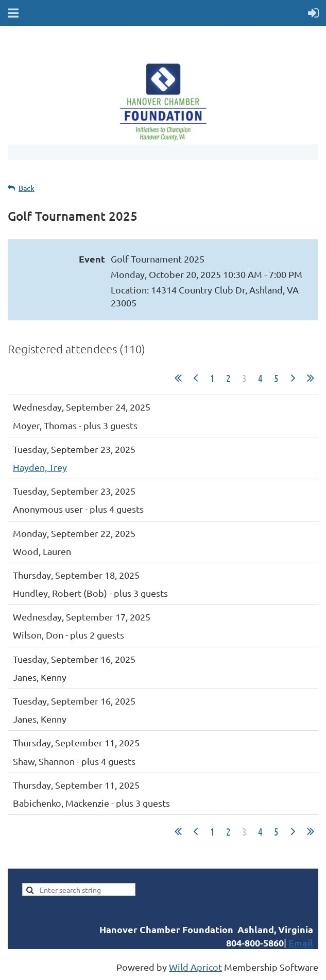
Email (301, 943)
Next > (293, 378)
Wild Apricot (195, 967)
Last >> (311, 378)
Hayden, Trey (40, 467)
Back (27, 188)
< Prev (196, 378)
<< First (178, 378)
